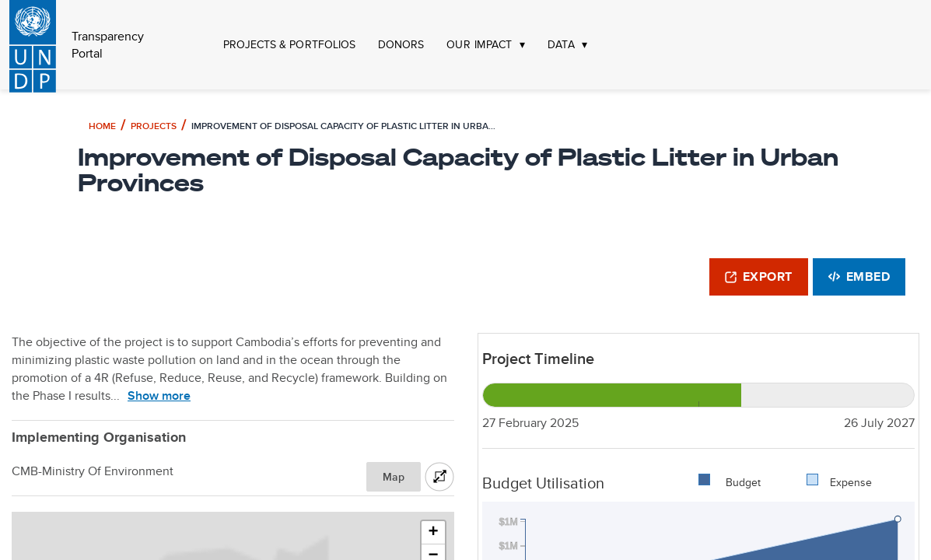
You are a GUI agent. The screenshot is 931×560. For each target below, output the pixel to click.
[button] (433, 533)
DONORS (401, 45)
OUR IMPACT (479, 45)
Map (394, 477)
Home (102, 126)
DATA (561, 45)
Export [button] (759, 276)
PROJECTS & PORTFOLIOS (289, 45)
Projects (154, 126)
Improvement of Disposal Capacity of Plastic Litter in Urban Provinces (346, 126)
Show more (159, 395)
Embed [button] (859, 276)
